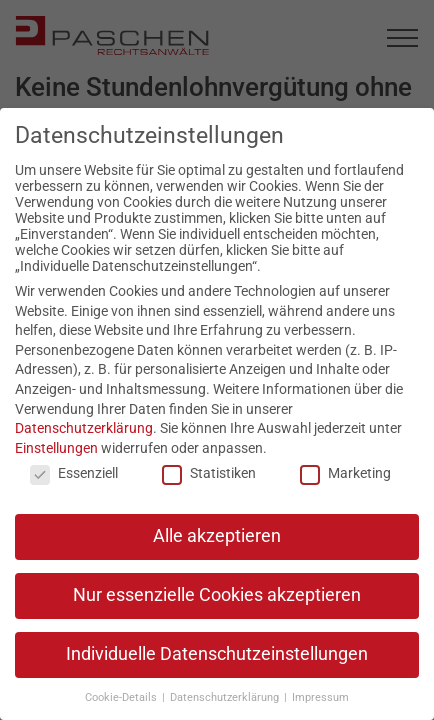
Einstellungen (56, 448)
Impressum (320, 697)
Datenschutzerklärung (84, 428)
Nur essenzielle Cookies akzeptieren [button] (217, 595)
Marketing (345, 473)
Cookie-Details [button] (122, 697)
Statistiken (209, 473)
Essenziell (74, 473)
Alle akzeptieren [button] (217, 536)
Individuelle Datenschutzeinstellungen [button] (217, 654)
